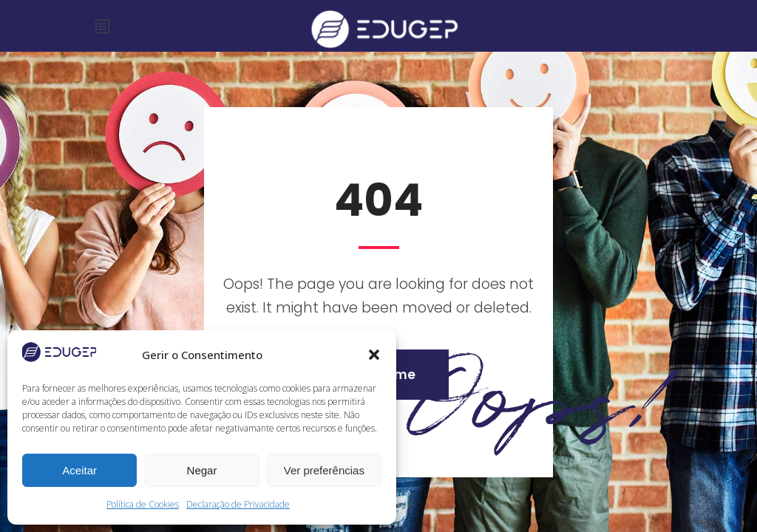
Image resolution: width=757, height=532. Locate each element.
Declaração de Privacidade (238, 504)
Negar (202, 470)
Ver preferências (324, 470)
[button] (374, 355)
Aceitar (79, 470)
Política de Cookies (143, 504)
